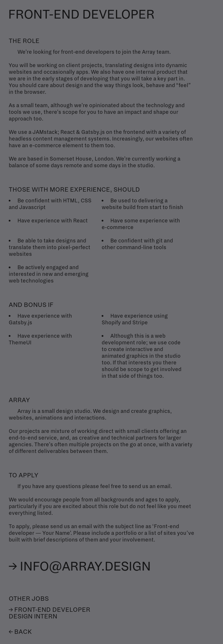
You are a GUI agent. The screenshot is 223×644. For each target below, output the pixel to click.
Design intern (33, 617)
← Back (20, 632)
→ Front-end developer (50, 610)
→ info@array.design (80, 566)
